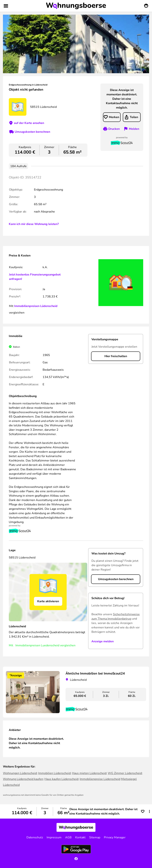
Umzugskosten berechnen (32, 132)
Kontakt (80, 837)
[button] (149, 811)
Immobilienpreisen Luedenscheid (37, 645)
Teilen (134, 117)
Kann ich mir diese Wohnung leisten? (34, 224)
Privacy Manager (115, 837)
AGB (68, 837)
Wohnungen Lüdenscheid (20, 773)
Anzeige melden (103, 641)
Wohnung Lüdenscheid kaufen (23, 779)
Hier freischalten (116, 356)
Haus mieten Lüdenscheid (89, 773)
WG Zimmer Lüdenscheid (125, 773)
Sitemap (95, 837)
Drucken (114, 129)
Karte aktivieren (48, 601)
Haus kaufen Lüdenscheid (61, 779)
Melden (134, 129)
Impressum (54, 837)
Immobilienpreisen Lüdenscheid (36, 306)
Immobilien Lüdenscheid (54, 773)
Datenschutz (35, 837)
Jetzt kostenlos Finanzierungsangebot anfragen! (35, 277)
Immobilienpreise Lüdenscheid (100, 779)
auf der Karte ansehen (29, 123)
